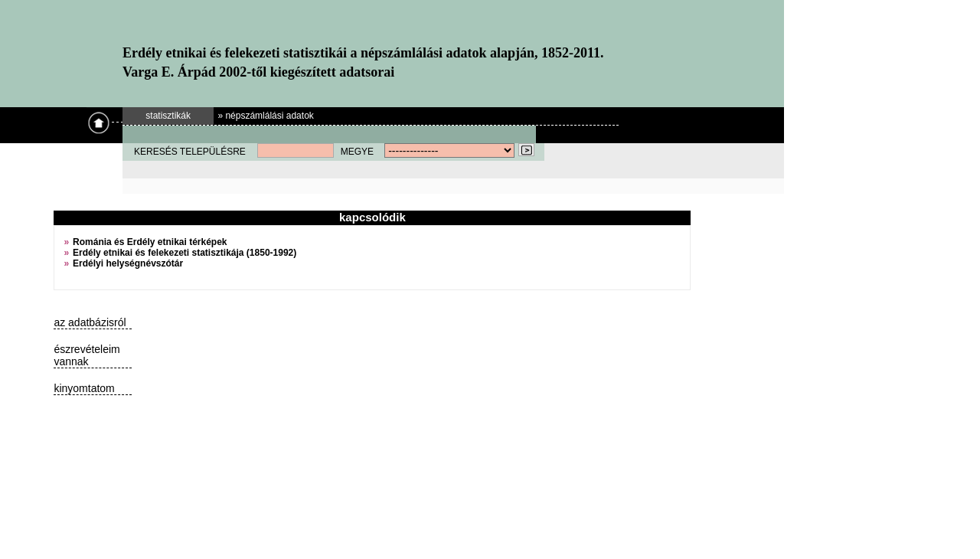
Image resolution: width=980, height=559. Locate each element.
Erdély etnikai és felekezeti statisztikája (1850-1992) (185, 253)
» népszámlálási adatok (265, 116)
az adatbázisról (90, 322)
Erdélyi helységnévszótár (128, 263)
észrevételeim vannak (87, 355)
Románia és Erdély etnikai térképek (150, 242)
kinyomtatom (84, 388)
